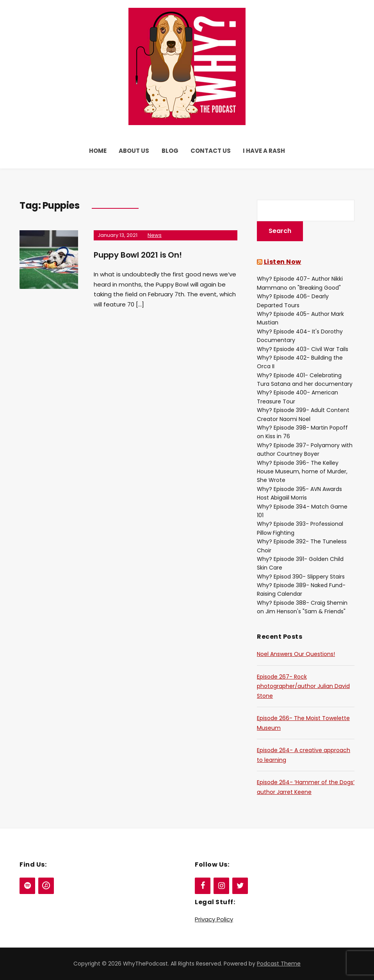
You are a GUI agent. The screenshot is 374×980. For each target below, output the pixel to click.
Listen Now (283, 262)
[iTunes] (46, 886)
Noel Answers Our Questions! (296, 654)
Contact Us (211, 151)
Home (98, 151)
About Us (134, 151)
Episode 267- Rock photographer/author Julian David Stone (303, 686)
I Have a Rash (264, 151)
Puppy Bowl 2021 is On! (138, 255)
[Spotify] (27, 886)
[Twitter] (240, 886)
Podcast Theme (279, 964)
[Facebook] (203, 886)
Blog (170, 151)
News (155, 235)
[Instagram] (221, 886)
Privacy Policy (214, 919)
